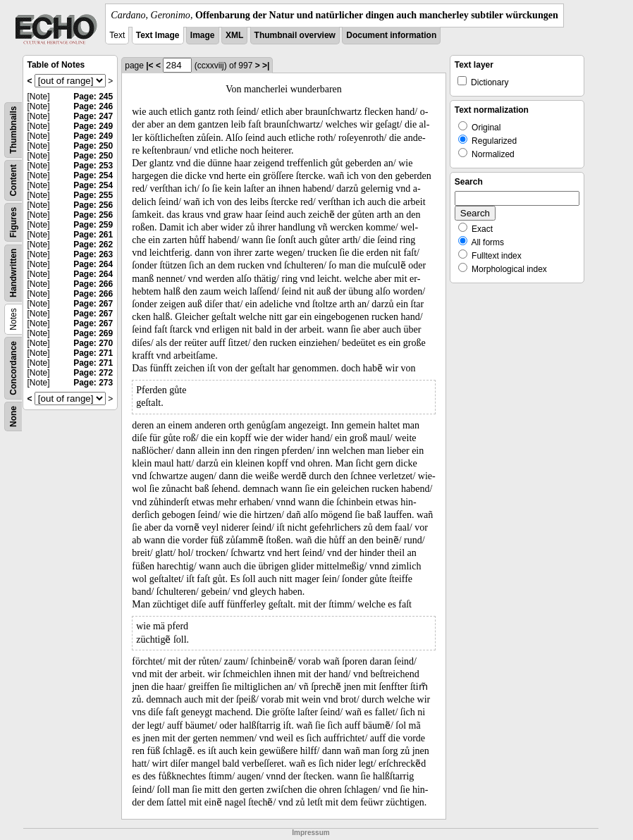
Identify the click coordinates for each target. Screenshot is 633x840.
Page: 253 (93, 166)
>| (266, 66)
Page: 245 (93, 97)
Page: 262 (93, 245)
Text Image (158, 35)
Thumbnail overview (295, 35)
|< (149, 66)
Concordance (13, 368)
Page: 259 (93, 225)
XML (234, 35)
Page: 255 (93, 195)
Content (13, 180)
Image (203, 35)
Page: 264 (93, 264)
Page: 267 (93, 304)
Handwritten (13, 273)
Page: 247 (93, 116)
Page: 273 (93, 383)
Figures (13, 222)
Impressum (311, 833)
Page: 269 (93, 333)
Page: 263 (93, 254)
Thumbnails (13, 130)
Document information (391, 35)
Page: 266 (93, 284)
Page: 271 (93, 353)
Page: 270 (93, 343)
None (13, 416)
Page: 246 (93, 106)
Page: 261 (93, 235)
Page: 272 (93, 373)
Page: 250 (93, 146)
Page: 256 (93, 205)
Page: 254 (93, 175)
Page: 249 (93, 126)
